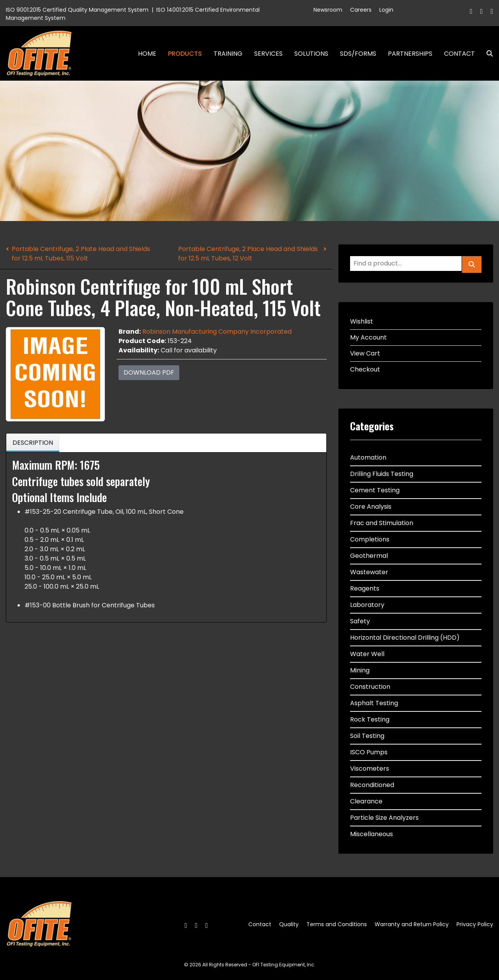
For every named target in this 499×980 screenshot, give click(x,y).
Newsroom (328, 10)
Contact (459, 54)
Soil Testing (367, 736)
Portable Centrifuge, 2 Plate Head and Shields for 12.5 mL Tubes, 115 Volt (81, 254)
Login (386, 10)
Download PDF (149, 372)
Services (268, 54)
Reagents (365, 588)
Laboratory (367, 605)
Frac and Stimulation (382, 523)
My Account (368, 337)
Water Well (367, 654)
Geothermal (369, 556)
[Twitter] (482, 11)
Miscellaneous (372, 834)
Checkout (365, 369)
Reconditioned (372, 785)
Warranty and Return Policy (412, 924)
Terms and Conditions (337, 924)
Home (147, 54)
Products (185, 54)
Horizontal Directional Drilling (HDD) (405, 638)
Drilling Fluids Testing (382, 474)
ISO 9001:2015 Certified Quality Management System (77, 10)
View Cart (365, 353)
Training (228, 54)
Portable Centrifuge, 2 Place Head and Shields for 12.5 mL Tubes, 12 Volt (248, 254)
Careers (361, 10)
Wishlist (362, 321)
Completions (370, 539)
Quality (289, 924)
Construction (370, 687)
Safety (360, 621)
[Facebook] (471, 11)
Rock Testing (370, 719)
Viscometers (370, 769)
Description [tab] (33, 443)
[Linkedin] (492, 11)
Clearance (366, 801)
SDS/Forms (358, 54)
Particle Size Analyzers (384, 818)
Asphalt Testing (374, 703)
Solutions (311, 54)
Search (487, 54)
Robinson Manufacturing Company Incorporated (217, 332)
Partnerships (410, 54)
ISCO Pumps (369, 752)
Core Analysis (371, 507)
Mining (360, 670)
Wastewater (369, 572)
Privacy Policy (475, 924)
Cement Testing (375, 490)
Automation (368, 457)
